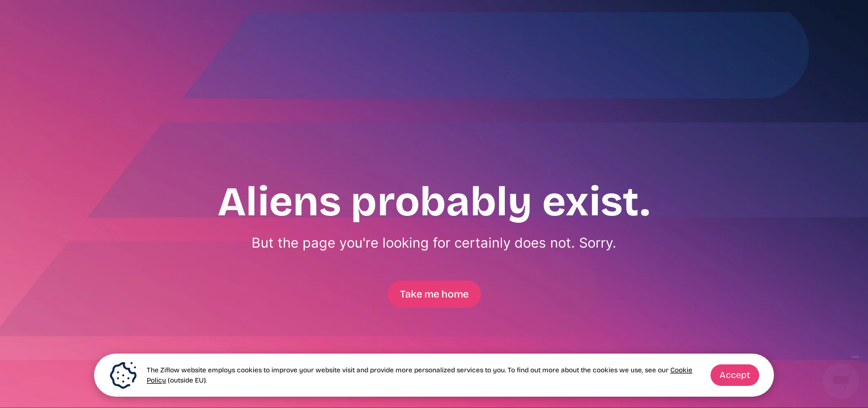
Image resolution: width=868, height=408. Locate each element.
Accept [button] (735, 375)
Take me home (434, 294)
